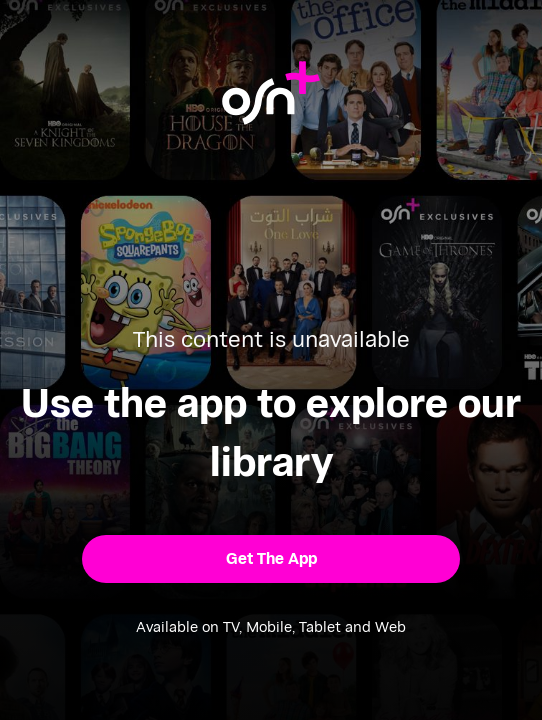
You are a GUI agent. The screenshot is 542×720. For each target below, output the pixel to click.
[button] (270, 559)
